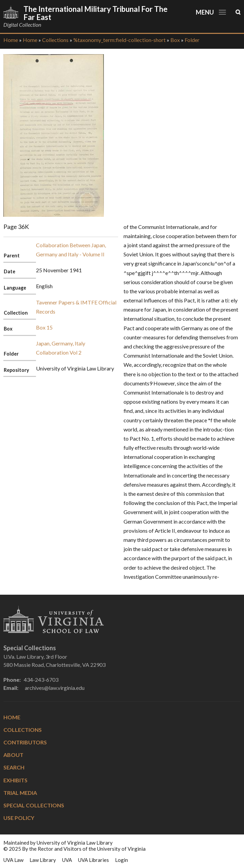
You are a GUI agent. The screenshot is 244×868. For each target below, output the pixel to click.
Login (121, 860)
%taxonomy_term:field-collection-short (119, 40)
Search (14, 767)
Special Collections (34, 805)
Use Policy (19, 818)
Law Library (43, 860)
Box (175, 40)
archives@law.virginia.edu (55, 688)
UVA (67, 860)
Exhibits (15, 780)
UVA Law (13, 860)
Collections (55, 40)
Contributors (25, 742)
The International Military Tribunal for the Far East (96, 13)
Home (11, 40)
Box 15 (44, 327)
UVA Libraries (93, 860)
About (13, 755)
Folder (192, 40)
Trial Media (20, 793)
